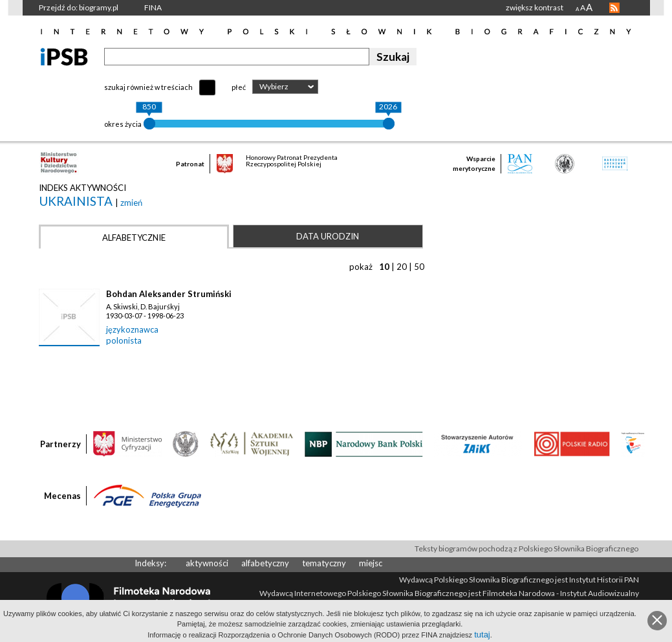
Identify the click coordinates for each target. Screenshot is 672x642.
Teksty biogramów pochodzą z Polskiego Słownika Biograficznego (526, 548)
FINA (153, 7)
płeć (239, 87)
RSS (614, 8)
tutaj (482, 635)
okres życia (123, 124)
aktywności (207, 563)
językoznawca (132, 329)
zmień (131, 203)
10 (384, 267)
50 (419, 267)
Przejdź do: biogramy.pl (79, 7)
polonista (124, 340)
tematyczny (324, 563)
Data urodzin (328, 236)
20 (402, 267)
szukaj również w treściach (148, 87)
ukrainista (77, 201)
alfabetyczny (265, 563)
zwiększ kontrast (535, 7)
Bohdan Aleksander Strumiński (169, 294)
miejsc (371, 563)
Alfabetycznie (134, 238)
